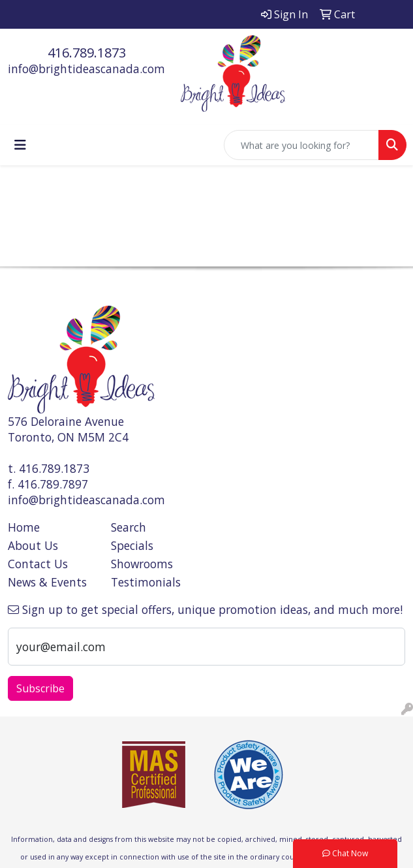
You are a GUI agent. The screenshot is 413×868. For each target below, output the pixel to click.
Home (24, 527)
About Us (33, 545)
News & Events (47, 582)
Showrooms (142, 564)
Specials (132, 545)
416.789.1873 (87, 53)
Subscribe (40, 688)
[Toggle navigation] (20, 145)
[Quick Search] (301, 145)
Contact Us (38, 564)
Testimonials (146, 582)
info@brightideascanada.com (86, 69)
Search (129, 527)
